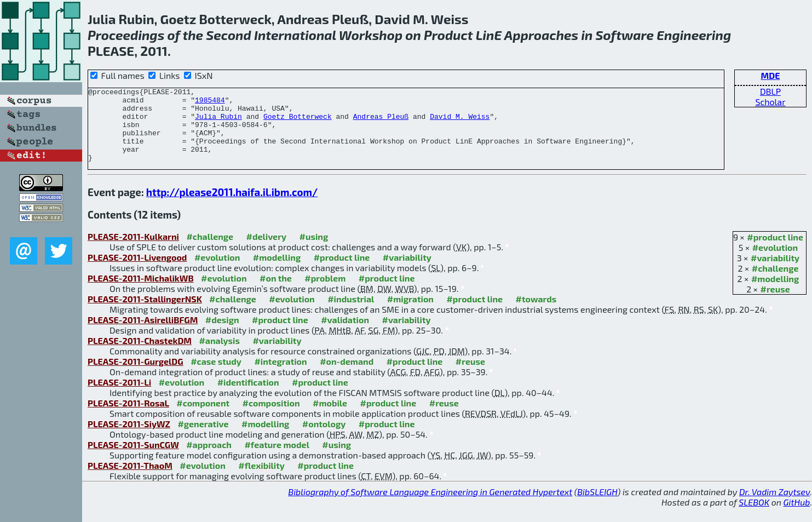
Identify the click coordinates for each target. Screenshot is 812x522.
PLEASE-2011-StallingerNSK (145, 314)
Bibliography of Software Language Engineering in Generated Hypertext (430, 506)
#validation (345, 334)
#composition (271, 418)
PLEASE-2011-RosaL (128, 418)
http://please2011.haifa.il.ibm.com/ (232, 207)
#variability (775, 273)
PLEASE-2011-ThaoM (130, 480)
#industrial (351, 314)
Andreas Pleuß (381, 123)
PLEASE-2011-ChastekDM (140, 355)
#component (203, 418)
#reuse (775, 304)
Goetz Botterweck (298, 123)
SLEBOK (754, 517)
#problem (325, 293)
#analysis (219, 355)
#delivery (266, 251)
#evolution (775, 262)
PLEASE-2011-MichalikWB (141, 293)
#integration (280, 376)
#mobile (330, 418)
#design (222, 334)
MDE (771, 75)
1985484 (210, 103)
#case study (216, 376)
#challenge (775, 283)
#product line (775, 252)
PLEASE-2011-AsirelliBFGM (143, 334)
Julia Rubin (218, 123)
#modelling (775, 293)
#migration (410, 314)
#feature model (277, 459)
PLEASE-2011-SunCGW (133, 459)
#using (314, 251)
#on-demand (347, 376)
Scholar (770, 102)
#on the (276, 293)
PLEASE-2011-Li (119, 397)
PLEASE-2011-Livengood (137, 272)
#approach (209, 459)
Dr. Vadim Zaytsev (774, 506)
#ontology (324, 438)
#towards (536, 314)
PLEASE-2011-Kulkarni (133, 251)
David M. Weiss (460, 123)
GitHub (797, 517)
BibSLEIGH (597, 506)
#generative (203, 438)
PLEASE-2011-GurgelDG (136, 376)
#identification (248, 397)
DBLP (770, 91)
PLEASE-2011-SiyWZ (129, 438)
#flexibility (261, 480)
